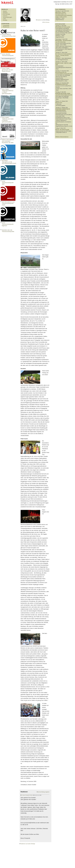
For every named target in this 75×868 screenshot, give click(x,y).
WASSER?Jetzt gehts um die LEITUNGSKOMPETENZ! (9, 162)
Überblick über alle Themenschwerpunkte (8, 231)
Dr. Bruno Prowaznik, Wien (27, 795)
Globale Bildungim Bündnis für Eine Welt (9, 35)
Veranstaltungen (7, 17)
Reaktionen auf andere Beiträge (28, 844)
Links (4, 19)
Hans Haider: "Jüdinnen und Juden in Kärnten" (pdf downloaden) (8, 120)
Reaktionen (6, 27)
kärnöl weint (59, 103)
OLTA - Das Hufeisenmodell (63, 130)
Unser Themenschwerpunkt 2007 (8, 183)
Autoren (5, 16)
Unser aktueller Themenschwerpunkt (8, 55)
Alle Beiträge (6, 14)
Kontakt (5, 20)
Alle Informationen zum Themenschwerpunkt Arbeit (8, 203)
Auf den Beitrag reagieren (43, 792)
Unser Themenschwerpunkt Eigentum (8, 224)
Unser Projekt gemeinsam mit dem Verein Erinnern (7, 70)
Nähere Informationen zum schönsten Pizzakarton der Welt (8, 141)
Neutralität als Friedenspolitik (63, 27)
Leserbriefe (6, 25)
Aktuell (5, 11)
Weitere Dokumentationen (62, 137)
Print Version (46, 22)
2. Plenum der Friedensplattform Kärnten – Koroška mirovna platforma (64, 55)
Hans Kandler (24, 22)
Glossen (5, 13)
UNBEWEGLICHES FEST (62, 84)
